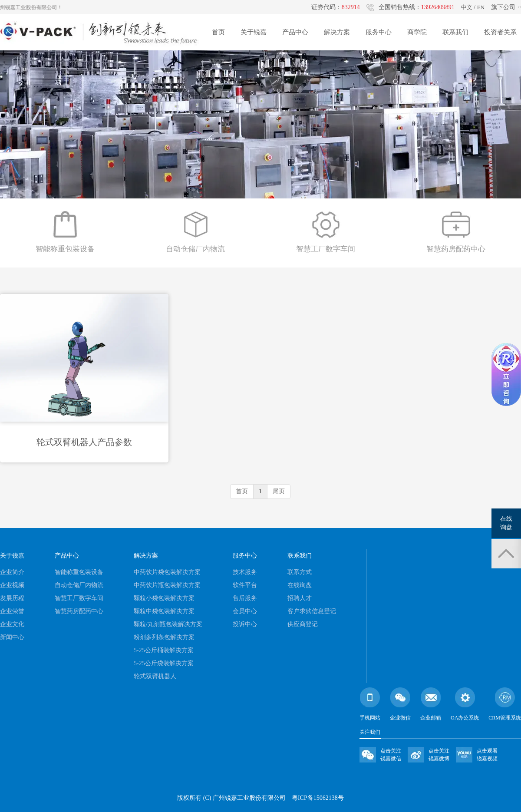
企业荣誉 (12, 611)
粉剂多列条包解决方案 (164, 637)
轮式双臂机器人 (155, 676)
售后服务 (245, 598)
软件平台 (245, 585)
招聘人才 (300, 598)
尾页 (279, 491)
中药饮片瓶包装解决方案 (167, 585)
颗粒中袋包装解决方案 (164, 611)
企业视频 (12, 585)
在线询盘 (300, 585)
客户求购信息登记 (312, 611)
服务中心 (379, 32)
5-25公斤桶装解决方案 (164, 650)
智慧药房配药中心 (79, 611)
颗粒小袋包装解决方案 (164, 598)
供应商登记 (303, 624)
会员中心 (245, 611)
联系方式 (300, 572)
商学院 (417, 32)
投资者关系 (500, 32)
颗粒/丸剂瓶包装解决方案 (168, 624)
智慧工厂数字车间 (79, 598)
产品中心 (295, 32)
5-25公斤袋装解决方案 (164, 663)
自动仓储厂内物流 (79, 585)
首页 (218, 32)
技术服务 (245, 572)
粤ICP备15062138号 (318, 798)
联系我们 (455, 32)
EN (481, 7)
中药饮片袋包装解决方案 (167, 572)
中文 (467, 7)
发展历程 (12, 598)
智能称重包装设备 (79, 572)
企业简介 (12, 572)
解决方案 (337, 32)
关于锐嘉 (254, 32)
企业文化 (12, 624)
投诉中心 (245, 624)
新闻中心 (12, 637)
